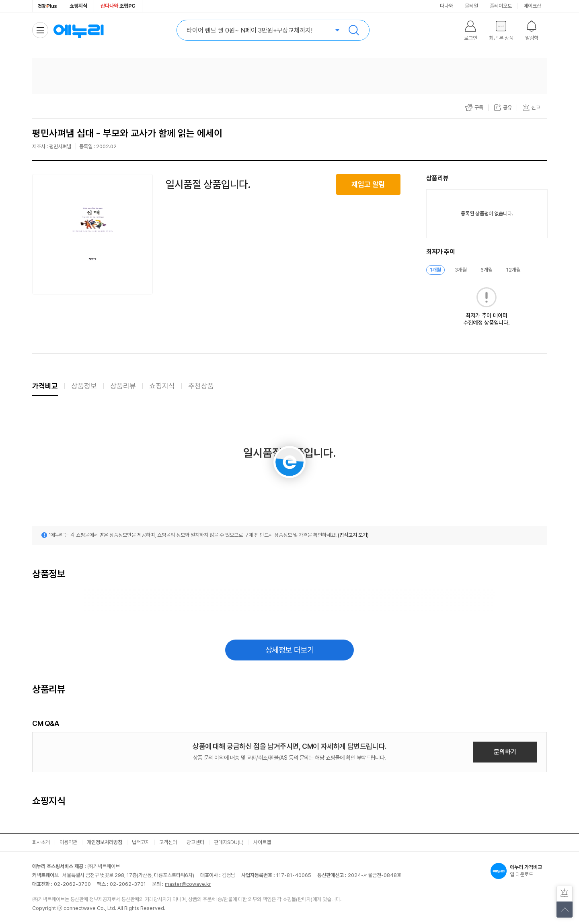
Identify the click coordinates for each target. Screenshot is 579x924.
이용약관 (68, 842)
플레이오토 (501, 6)
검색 (354, 30)
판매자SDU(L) (229, 842)
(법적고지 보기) (353, 535)
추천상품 (201, 386)
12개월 (513, 270)
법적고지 (141, 842)
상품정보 (84, 386)
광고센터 (195, 842)
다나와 (447, 6)
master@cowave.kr (188, 884)
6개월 (487, 270)
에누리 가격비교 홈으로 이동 (78, 30)
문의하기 (505, 752)
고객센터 (168, 842)
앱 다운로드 (519, 871)
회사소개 (41, 842)
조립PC (118, 6)
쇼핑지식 (78, 6)
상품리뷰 (123, 386)
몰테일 (471, 6)
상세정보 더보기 (290, 650)
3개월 (461, 270)
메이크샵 (532, 6)
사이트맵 (262, 842)
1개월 (435, 270)
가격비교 (45, 386)
